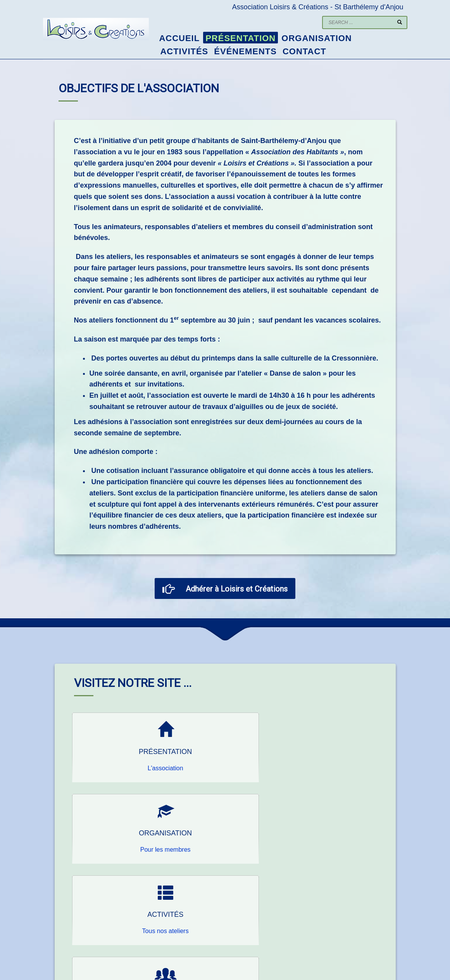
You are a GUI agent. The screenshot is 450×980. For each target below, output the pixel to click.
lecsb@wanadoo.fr (168, 928)
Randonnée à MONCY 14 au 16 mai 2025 (378, 906)
